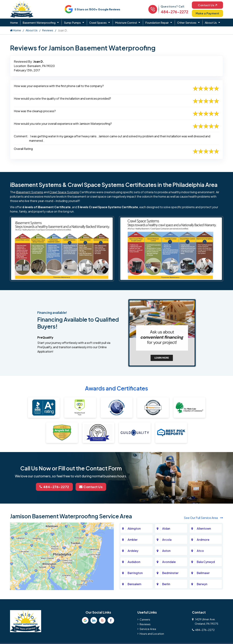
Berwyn (202, 584)
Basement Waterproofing (39, 22)
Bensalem (134, 584)
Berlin (166, 584)
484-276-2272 (174, 12)
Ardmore (203, 540)
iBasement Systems (29, 192)
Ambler (133, 540)
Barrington (135, 573)
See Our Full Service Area (203, 518)
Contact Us (207, 5)
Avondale (169, 562)
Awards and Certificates (116, 388)
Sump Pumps (72, 22)
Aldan (166, 528)
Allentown (204, 528)
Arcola (167, 540)
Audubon (134, 562)
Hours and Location (152, 634)
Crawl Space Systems (64, 192)
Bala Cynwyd (206, 562)
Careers (145, 619)
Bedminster (170, 573)
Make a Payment (208, 13)
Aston (166, 551)
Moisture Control (126, 22)
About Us (211, 22)
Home (14, 22)
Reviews (48, 30)
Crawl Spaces (98, 22)
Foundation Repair (157, 22)
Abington (134, 528)
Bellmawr (203, 573)
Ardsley (133, 551)
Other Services (187, 22)
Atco (200, 551)
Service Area (148, 629)
